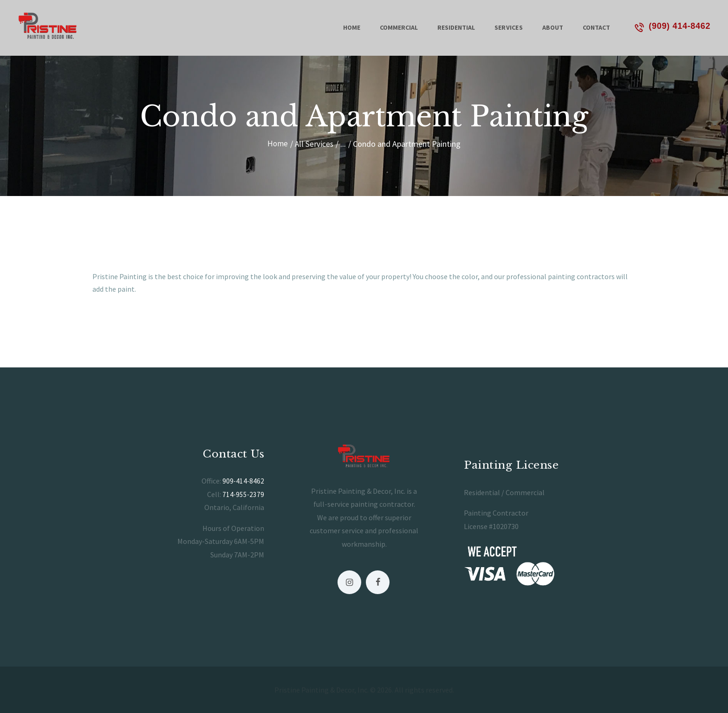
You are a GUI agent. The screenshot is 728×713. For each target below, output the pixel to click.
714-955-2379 (243, 494)
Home (278, 144)
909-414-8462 (243, 480)
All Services (315, 144)
